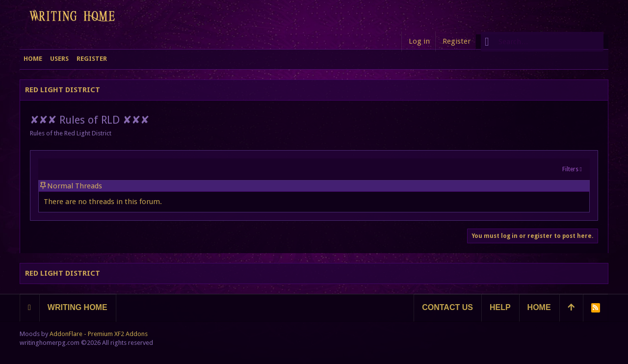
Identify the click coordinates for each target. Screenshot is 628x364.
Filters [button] (570, 169)
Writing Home (78, 307)
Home (539, 307)
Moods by (84, 334)
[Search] (542, 42)
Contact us (447, 307)
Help (500, 307)
